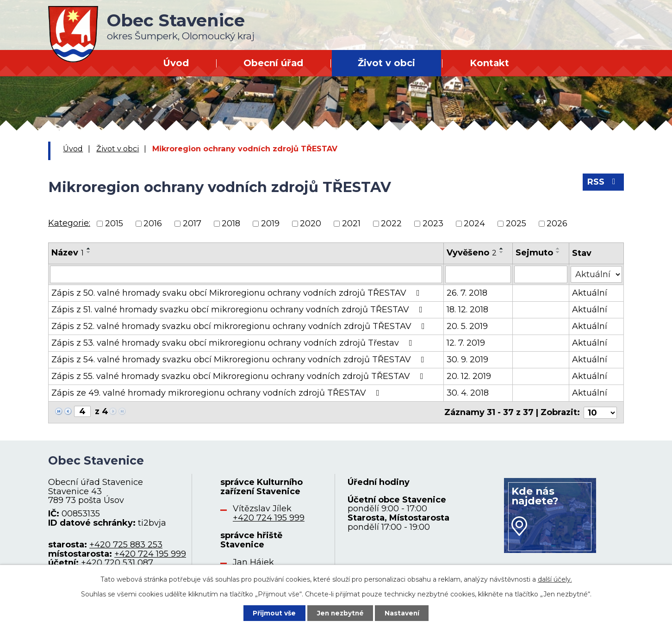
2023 (433, 223)
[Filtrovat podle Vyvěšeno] (478, 274)
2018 (231, 223)
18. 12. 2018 (467, 310)
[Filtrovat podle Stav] (596, 274)
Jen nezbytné (340, 613)
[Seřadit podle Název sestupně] (89, 252)
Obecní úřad (273, 63)
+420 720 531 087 (117, 562)
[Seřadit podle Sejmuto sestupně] (559, 252)
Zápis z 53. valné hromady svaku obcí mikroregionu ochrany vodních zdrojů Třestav (234, 343)
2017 (192, 223)
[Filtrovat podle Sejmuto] (541, 274)
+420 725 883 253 (126, 544)
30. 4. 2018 (468, 393)
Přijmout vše (273, 613)
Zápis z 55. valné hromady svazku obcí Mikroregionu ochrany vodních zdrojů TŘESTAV (239, 376)
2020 (311, 223)
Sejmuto (535, 253)
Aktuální (590, 293)
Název (68, 253)
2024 (474, 223)
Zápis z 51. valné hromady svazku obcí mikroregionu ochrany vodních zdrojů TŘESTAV (239, 310)
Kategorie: (69, 223)
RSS (603, 183)
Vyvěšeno (472, 253)
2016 (153, 223)
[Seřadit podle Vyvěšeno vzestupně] (502, 248)
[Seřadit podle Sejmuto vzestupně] (559, 248)
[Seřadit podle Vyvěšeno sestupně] (502, 252)
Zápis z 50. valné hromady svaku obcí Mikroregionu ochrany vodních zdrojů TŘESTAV (237, 293)
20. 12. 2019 (469, 376)
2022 (391, 223)
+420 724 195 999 (150, 553)
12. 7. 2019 (466, 343)
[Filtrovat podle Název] (246, 274)
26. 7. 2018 (467, 293)
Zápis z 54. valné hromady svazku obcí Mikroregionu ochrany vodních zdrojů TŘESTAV (240, 360)
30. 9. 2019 (467, 360)
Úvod (176, 63)
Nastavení (404, 613)
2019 (270, 223)
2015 (114, 223)
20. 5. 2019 (467, 326)
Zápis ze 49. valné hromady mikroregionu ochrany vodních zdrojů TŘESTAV (217, 393)
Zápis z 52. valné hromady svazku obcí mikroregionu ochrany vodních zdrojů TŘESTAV (240, 326)
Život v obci (386, 63)
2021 (351, 223)
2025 (516, 223)
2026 (557, 223)
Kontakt (489, 63)
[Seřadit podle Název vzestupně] (89, 248)
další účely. (555, 579)
